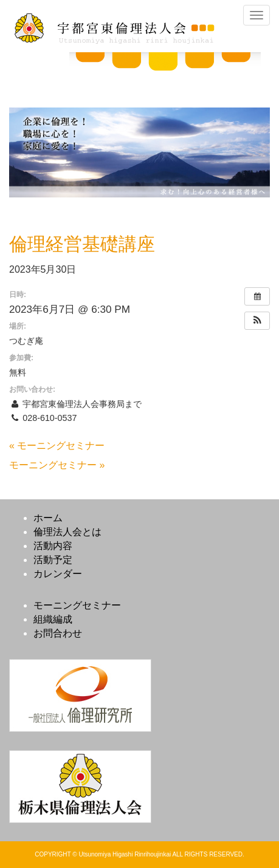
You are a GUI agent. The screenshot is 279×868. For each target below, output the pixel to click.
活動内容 (53, 546)
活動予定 (53, 560)
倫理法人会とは (67, 532)
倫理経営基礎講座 (82, 244)
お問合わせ (58, 633)
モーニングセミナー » (57, 465)
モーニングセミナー (77, 605)
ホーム (48, 518)
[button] (257, 321)
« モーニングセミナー (57, 446)
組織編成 (53, 619)
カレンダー (58, 574)
